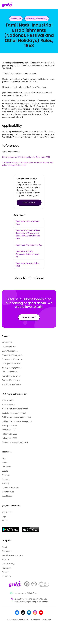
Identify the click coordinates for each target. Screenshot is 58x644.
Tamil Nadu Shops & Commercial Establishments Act (28, 254)
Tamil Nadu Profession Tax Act (29, 245)
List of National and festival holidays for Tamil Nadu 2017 (26, 157)
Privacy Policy (35, 619)
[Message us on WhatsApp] (29, 593)
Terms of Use (47, 619)
